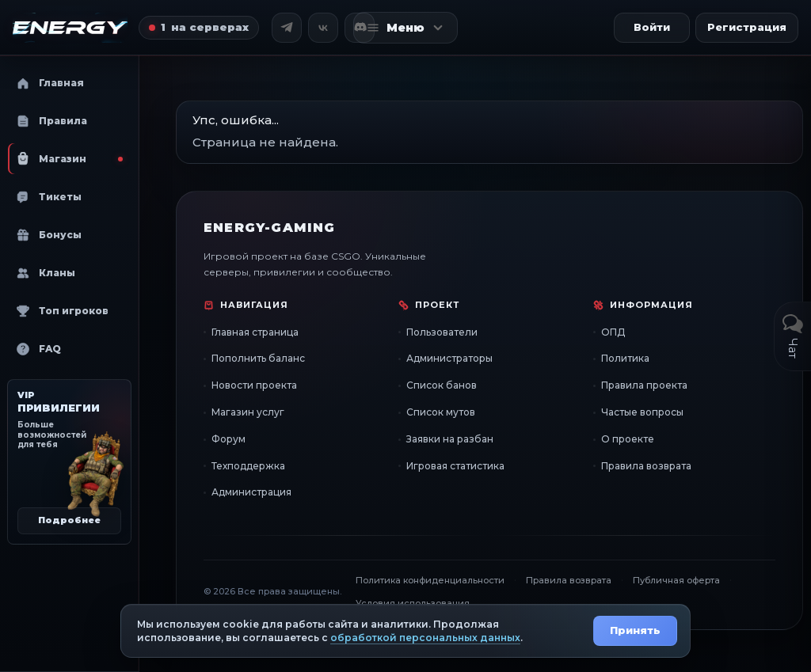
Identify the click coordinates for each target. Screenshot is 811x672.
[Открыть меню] (405, 28)
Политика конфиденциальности (430, 580)
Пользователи (442, 332)
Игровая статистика (455, 466)
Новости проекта (254, 385)
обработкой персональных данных (425, 638)
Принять (635, 630)
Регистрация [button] (747, 27)
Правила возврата (646, 466)
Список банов (442, 385)
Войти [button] (652, 27)
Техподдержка (248, 466)
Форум (228, 439)
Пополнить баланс (258, 358)
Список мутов (441, 412)
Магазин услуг (248, 412)
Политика (625, 358)
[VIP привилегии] (69, 462)
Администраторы (449, 358)
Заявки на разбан (450, 439)
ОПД (613, 332)
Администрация (251, 492)
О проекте (628, 439)
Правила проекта (644, 385)
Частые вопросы (642, 412)
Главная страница (255, 332)
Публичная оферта (676, 580)
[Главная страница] (70, 28)
